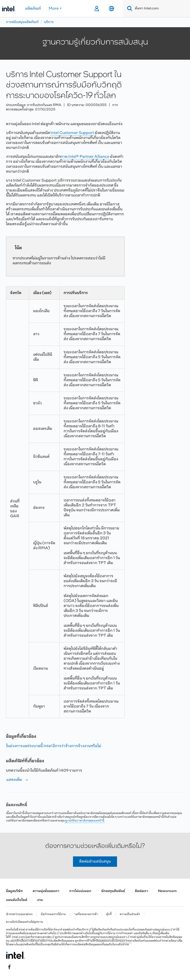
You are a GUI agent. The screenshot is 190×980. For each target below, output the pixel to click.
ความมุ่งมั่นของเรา (46, 891)
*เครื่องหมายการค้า (86, 914)
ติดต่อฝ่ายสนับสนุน (95, 861)
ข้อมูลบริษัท (14, 891)
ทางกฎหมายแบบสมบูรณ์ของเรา (107, 937)
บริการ (49, 22)
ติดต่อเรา (142, 891)
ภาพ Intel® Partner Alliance (85, 157)
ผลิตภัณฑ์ (33, 9)
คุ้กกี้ (109, 914)
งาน (40, 900)
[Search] (129, 9)
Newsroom (167, 891)
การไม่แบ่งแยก (80, 891)
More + (55, 9)
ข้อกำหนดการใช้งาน (53, 914)
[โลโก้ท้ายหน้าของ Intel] (15, 955)
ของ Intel (126, 941)
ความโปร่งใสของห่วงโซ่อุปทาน (24, 922)
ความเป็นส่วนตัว (130, 914)
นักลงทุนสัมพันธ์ (113, 891)
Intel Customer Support (72, 133)
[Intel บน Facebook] (9, 967)
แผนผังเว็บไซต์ (17, 900)
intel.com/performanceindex (32, 937)
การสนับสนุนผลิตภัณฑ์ (22, 22)
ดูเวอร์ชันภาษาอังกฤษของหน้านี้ (85, 821)
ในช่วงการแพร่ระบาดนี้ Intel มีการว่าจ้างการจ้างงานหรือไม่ (54, 746)
